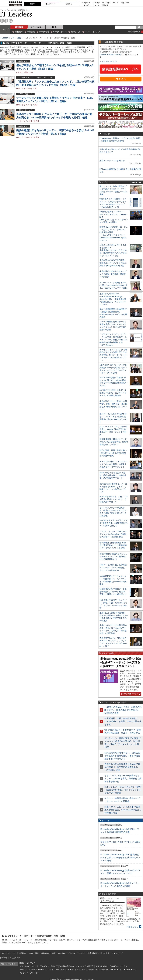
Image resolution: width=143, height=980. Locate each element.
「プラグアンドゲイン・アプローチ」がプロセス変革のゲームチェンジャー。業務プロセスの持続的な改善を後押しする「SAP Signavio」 (113, 340)
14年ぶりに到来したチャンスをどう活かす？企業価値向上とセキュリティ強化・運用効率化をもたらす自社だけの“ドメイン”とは (113, 250)
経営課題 (19, 27)
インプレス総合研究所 (85, 966)
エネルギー (86, 5)
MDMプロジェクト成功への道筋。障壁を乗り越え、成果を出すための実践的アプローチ (113, 475)
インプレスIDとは (109, 61)
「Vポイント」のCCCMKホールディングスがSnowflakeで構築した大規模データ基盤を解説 (114, 534)
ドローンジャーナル (128, 970)
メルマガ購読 (34, 953)
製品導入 (69, 4)
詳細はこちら (132, 927)
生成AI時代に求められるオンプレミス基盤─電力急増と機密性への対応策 (113, 274)
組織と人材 (76, 32)
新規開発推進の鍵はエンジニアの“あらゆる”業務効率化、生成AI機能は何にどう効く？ (114, 442)
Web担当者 (86, 3)
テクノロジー (37, 27)
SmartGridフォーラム (118, 966)
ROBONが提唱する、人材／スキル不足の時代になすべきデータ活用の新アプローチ (114, 499)
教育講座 (105, 5)
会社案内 (62, 953)
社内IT (37, 121)
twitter (2, 21)
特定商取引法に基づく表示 (99, 953)
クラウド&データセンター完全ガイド (34, 966)
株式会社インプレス (27, 963)
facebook (6, 21)
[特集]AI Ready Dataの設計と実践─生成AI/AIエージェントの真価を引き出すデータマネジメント (120, 662)
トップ (5, 30)
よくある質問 (15, 958)
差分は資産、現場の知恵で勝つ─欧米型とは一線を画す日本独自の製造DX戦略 (113, 453)
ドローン (96, 5)
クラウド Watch (102, 966)
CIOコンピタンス (93, 32)
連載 (19, 38)
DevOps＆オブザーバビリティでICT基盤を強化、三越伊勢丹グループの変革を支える (114, 523)
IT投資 (26, 72)
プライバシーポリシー (77, 953)
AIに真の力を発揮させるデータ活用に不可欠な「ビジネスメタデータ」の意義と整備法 (113, 393)
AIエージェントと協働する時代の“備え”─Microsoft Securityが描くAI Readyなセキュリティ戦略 (113, 285)
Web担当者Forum (67, 966)
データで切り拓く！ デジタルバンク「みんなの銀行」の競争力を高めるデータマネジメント (113, 464)
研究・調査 (125, 3)
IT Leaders (16, 14)
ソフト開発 (106, 3)
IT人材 (19, 72)
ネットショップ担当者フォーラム (33, 970)
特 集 (54, 27)
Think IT (54, 966)
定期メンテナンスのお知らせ (112, 161)
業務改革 (19, 32)
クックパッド (27, 89)
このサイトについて (8, 953)
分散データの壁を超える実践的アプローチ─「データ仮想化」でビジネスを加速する (113, 568)
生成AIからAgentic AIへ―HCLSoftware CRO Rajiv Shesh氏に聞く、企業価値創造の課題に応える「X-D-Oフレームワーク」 (113, 299)
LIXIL (18, 89)
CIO (31, 72)
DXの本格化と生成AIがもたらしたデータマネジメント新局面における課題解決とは (113, 557)
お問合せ (4, 958)
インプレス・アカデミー (29, 973)
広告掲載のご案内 (48, 953)
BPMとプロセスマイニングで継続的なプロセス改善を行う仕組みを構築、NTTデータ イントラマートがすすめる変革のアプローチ (113, 355)
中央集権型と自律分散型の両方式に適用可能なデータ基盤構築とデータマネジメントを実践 (113, 545)
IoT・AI (116, 3)
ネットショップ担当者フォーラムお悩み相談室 (67, 970)
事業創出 (31, 32)
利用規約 (22, 953)
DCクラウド (51, 4)
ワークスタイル (60, 32)
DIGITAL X (114, 970)
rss (11, 21)
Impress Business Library (110, 55)
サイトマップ (117, 953)
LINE (30, 121)
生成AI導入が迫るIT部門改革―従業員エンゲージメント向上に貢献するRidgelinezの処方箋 (113, 263)
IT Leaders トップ (7, 38)
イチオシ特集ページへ (130, 694)
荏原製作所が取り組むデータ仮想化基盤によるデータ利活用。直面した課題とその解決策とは (113, 592)
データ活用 (44, 32)
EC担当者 (96, 3)
